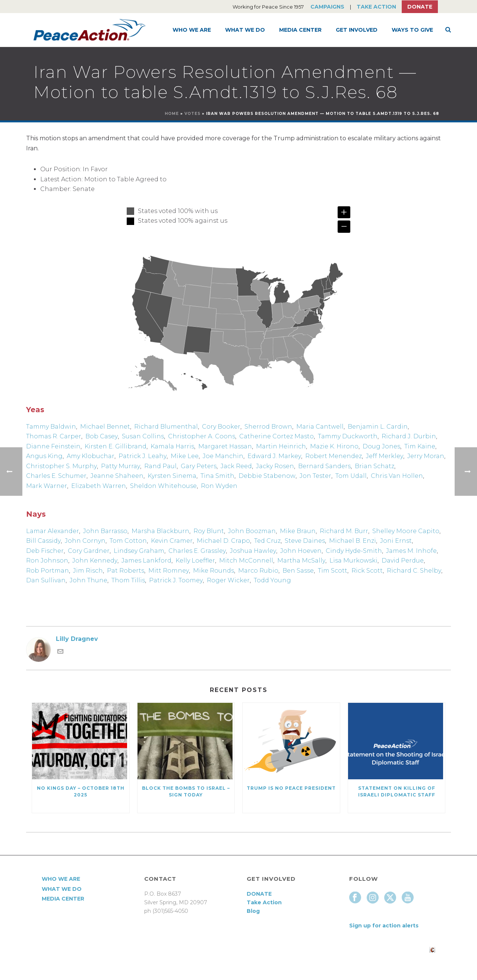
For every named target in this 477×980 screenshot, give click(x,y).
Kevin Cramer (172, 541)
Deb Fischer (45, 551)
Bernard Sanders (324, 466)
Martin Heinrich (281, 446)
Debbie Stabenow (267, 476)
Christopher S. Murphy (61, 466)
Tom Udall (351, 476)
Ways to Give (412, 30)
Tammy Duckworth (348, 436)
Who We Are (192, 30)
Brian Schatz (375, 466)
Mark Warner (47, 486)
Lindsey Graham (139, 551)
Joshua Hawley (253, 551)
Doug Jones (381, 446)
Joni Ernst (396, 541)
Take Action (376, 7)
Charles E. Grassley (197, 551)
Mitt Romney (169, 571)
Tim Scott (333, 571)
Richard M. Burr (344, 531)
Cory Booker (221, 427)
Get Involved (357, 30)
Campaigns (327, 7)
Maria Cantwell (320, 427)
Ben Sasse (298, 571)
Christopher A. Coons (202, 436)
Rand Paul (160, 466)
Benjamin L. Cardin (378, 427)
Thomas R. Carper (54, 436)
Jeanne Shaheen (117, 476)
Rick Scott (367, 571)
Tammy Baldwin (51, 427)
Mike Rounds (214, 571)
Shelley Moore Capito (406, 531)
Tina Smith (217, 476)
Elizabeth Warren (99, 486)
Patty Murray (121, 466)
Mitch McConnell (246, 561)
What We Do (245, 30)
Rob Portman (48, 571)
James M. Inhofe (411, 551)
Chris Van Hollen (397, 476)
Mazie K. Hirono (334, 446)
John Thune (89, 580)
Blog (253, 911)
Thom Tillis (128, 580)
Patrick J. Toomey (176, 580)
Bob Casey (102, 436)
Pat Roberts (126, 571)
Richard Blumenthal (166, 427)
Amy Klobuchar (91, 456)
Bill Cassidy (43, 541)
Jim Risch (88, 571)
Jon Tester (315, 476)
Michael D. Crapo (223, 541)
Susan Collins (143, 436)
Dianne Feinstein (53, 446)
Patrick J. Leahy (143, 456)
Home (172, 114)
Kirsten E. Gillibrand (116, 446)
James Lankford (146, 561)
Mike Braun (298, 531)
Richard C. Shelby (414, 571)
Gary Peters (199, 466)
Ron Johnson (47, 561)
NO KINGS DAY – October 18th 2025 (81, 791)
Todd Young (272, 580)
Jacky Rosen (275, 466)
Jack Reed (236, 466)
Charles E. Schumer (56, 476)
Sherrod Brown (268, 427)
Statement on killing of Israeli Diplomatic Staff (397, 791)
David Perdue (403, 561)
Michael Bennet (105, 427)
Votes (192, 114)
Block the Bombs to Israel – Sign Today (186, 791)
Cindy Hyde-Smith (354, 551)
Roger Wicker (228, 580)
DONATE (259, 894)
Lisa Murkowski (353, 561)
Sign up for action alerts (384, 926)
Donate (420, 7)
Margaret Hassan (225, 446)
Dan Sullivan (46, 580)
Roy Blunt (209, 531)
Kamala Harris (172, 446)
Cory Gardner (89, 551)
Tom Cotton (128, 541)
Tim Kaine (420, 446)
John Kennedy (95, 561)
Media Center (300, 30)
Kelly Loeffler (195, 561)
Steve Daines (305, 541)
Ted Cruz (267, 541)
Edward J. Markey (274, 456)
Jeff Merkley (385, 456)
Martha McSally (301, 561)
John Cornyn (85, 541)
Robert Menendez (334, 456)
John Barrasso (105, 531)
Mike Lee (185, 456)
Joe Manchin (223, 456)
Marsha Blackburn (160, 531)
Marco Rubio (258, 571)
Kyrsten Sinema (172, 476)
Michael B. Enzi (353, 541)
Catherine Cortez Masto (277, 436)
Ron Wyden (219, 486)
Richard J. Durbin (409, 436)
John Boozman (252, 531)
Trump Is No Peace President (291, 788)
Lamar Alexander (53, 531)
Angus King (44, 456)
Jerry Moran (426, 456)
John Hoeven (301, 551)
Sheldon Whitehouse (163, 486)
